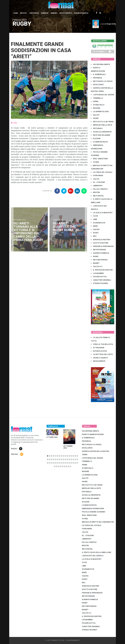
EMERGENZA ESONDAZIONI (93, 509)
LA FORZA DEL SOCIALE (102, 172)
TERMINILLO (97, 98)
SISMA (95, 101)
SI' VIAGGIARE (98, 348)
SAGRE (95, 118)
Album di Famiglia (81, 13)
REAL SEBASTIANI (99, 159)
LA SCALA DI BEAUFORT (102, 213)
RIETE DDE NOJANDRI (101, 135)
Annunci (54, 13)
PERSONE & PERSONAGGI (102, 246)
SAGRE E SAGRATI (99, 358)
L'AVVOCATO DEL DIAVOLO (93, 556)
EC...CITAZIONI (98, 182)
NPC (94, 236)
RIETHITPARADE (98, 250)
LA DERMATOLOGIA (100, 112)
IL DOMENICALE (98, 74)
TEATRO (95, 229)
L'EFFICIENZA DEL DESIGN (102, 95)
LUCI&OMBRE (97, 273)
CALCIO (95, 179)
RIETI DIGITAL (97, 196)
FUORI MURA (97, 176)
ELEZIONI (96, 139)
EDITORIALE (97, 128)
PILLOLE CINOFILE (99, 189)
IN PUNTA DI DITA (99, 351)
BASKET (95, 263)
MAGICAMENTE (98, 361)
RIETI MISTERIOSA (99, 260)
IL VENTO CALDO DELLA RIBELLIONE (97, 552)
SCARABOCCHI (98, 223)
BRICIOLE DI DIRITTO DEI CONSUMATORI (98, 522)
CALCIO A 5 (97, 266)
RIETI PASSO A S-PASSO (102, 81)
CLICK (94, 216)
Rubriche (45, 13)
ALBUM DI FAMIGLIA (100, 253)
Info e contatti (66, 13)
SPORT (95, 233)
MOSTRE (95, 192)
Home (16, 13)
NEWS (94, 226)
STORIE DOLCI (98, 105)
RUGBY (95, 256)
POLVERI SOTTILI (99, 277)
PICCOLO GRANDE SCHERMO (94, 512)
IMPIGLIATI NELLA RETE (102, 125)
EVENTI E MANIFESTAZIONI (93, 434)
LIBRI (94, 219)
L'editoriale (34, 13)
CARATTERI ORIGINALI (101, 280)
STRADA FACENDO (99, 283)
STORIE (95, 162)
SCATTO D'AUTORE (100, 243)
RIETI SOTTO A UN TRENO (102, 122)
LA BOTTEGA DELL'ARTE (102, 354)
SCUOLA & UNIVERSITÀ (101, 132)
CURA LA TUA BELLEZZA (102, 344)
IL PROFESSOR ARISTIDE (102, 270)
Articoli (23, 13)
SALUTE (95, 115)
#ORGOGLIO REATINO (101, 240)
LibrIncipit (97, 186)
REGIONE (96, 108)
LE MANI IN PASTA (99, 142)
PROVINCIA (96, 78)
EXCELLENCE (97, 85)
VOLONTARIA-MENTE (100, 64)
